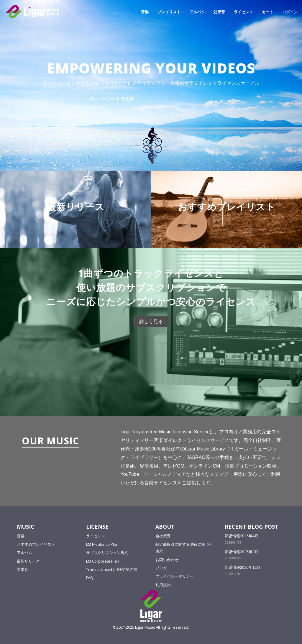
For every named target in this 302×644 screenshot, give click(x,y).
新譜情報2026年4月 (242, 536)
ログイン (290, 12)
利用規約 (163, 584)
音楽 (145, 12)
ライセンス (243, 12)
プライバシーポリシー (175, 576)
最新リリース (28, 561)
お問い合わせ (167, 559)
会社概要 (163, 536)
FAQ (90, 578)
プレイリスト (169, 12)
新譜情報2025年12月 (243, 567)
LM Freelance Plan (102, 544)
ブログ (161, 568)
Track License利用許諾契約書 (112, 569)
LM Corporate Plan (103, 561)
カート (268, 12)
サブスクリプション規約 (107, 553)
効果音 (219, 12)
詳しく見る (151, 321)
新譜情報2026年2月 (242, 552)
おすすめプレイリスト (36, 544)
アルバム (197, 12)
